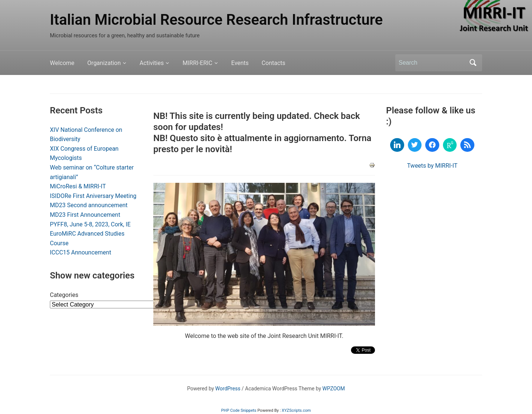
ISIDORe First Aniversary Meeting (93, 196)
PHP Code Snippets (239, 410)
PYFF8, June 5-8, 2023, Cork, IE (90, 224)
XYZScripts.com (296, 410)
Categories (64, 295)
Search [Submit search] (473, 63)
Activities (152, 63)
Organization (104, 63)
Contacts (273, 63)
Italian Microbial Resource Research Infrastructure (216, 20)
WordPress (228, 389)
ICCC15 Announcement (81, 252)
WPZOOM (334, 389)
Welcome (62, 63)
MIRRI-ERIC (197, 63)
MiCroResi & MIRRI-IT (78, 186)
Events (240, 63)
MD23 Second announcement (89, 205)
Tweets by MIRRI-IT (432, 166)
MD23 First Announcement (85, 215)
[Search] (432, 63)
